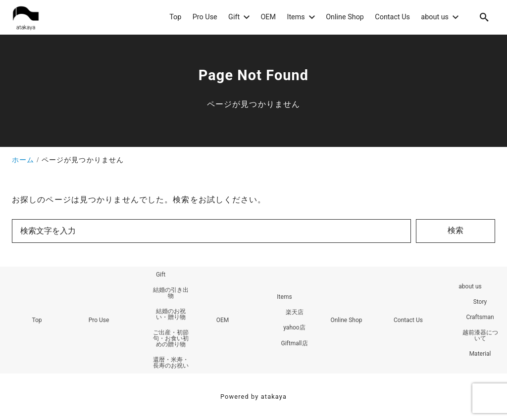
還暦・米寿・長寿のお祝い (171, 363)
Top (37, 320)
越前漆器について (480, 335)
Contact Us (408, 320)
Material (480, 354)
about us (470, 286)
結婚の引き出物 (171, 293)
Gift (161, 275)
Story (480, 302)
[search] (484, 17)
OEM (223, 320)
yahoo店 (294, 327)
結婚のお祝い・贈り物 (171, 314)
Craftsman (480, 317)
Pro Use (99, 320)
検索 (456, 230)
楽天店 (295, 312)
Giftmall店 (294, 343)
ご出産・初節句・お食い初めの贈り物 (171, 338)
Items (284, 297)
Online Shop (346, 320)
